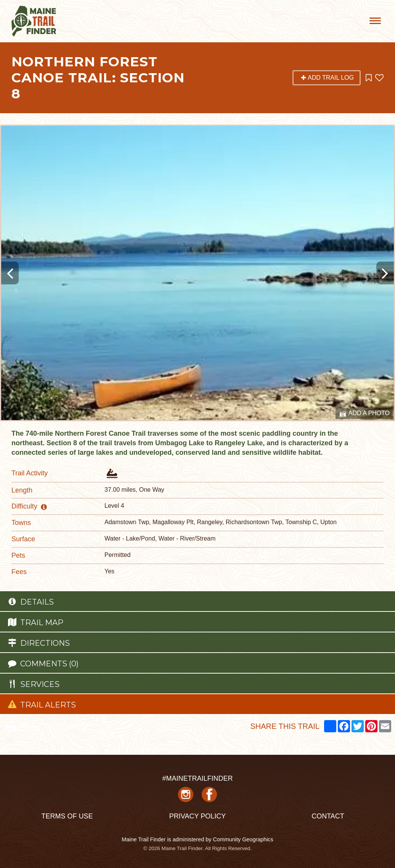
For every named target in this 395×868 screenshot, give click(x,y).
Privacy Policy (197, 816)
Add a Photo (365, 414)
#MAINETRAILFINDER (197, 778)
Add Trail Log (327, 78)
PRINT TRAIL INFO (45, 726)
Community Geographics (243, 839)
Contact (328, 816)
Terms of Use (67, 816)
